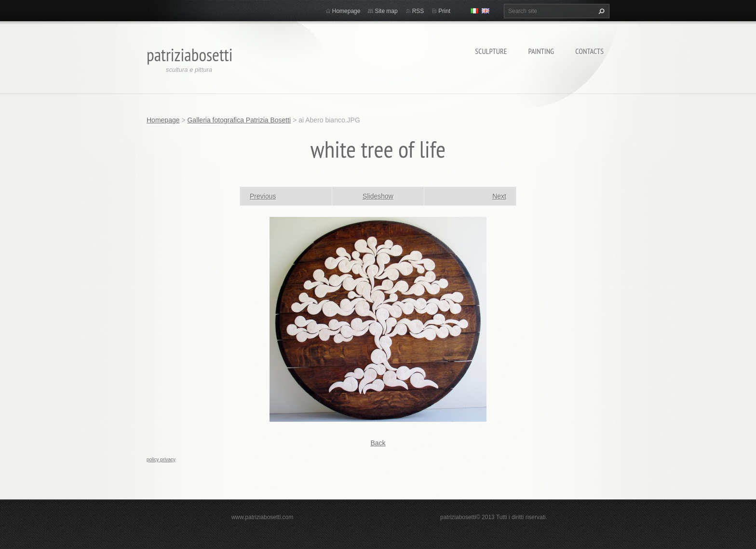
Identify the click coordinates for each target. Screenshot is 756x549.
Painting (541, 51)
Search (600, 11)
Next (499, 196)
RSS (418, 11)
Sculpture (491, 51)
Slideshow (378, 196)
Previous (263, 196)
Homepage (346, 11)
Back (378, 443)
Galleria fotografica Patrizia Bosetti (239, 120)
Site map (386, 11)
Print (444, 11)
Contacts (589, 51)
